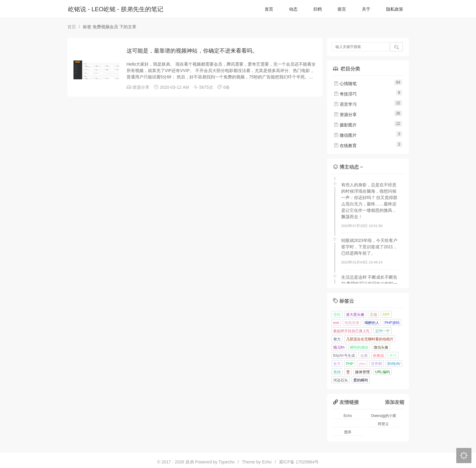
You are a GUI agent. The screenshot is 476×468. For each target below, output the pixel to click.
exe (336, 323)
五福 (373, 315)
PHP (350, 364)
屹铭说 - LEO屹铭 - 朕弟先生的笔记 (116, 9)
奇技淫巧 (345, 94)
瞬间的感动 (359, 347)
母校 (337, 315)
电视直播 (352, 323)
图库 (348, 432)
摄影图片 (345, 125)
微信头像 (381, 347)
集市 (337, 364)
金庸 (364, 356)
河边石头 (341, 380)
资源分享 (141, 87)
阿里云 (383, 424)
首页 (269, 9)
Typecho (227, 462)
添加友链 (395, 402)
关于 (366, 9)
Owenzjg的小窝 (384, 416)
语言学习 (345, 104)
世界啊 (376, 364)
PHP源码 (392, 323)
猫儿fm (339, 347)
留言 (342, 9)
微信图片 (345, 135)
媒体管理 (362, 372)
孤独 (337, 372)
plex (362, 364)
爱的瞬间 (361, 380)
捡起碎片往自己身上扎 (352, 331)
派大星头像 (355, 315)
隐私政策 (395, 9)
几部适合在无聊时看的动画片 (370, 339)
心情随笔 (345, 84)
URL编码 (382, 372)
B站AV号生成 (344, 356)
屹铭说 (379, 356)
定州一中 (382, 331)
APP (386, 315)
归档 (318, 9)
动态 (293, 9)
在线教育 (345, 146)
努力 (337, 339)
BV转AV (394, 364)
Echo (348, 416)
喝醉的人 (372, 323)
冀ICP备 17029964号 (299, 462)
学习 (393, 356)
